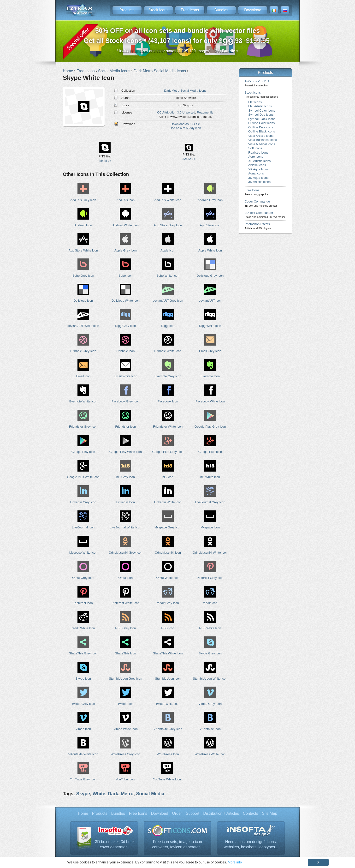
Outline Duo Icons (261, 127)
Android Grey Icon (210, 200)
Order (177, 813)
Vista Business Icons (263, 140)
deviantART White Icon (83, 326)
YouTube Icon (125, 779)
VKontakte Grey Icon (168, 729)
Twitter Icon (125, 704)
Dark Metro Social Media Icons (185, 91)
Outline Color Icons (261, 123)
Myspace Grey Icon (168, 527)
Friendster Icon (125, 427)
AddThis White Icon (168, 200)
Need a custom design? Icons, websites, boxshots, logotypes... (251, 844)
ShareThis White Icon (168, 653)
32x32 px (189, 159)
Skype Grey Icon (210, 653)
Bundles (221, 10)
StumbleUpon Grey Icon (125, 679)
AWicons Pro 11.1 (257, 83)
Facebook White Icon (210, 401)
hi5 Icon (168, 477)
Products (127, 10)
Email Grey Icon (210, 351)
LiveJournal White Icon (126, 527)
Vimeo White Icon (126, 729)
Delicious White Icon (126, 301)
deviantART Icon (210, 301)
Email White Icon (126, 376)
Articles (233, 813)
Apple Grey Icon (126, 250)
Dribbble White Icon (168, 351)
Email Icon (83, 376)
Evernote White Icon (83, 401)
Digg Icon (168, 326)
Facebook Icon (168, 401)
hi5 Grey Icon (126, 477)
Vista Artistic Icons (261, 136)
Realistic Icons (258, 153)
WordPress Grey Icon (126, 754)
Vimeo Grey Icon (210, 704)
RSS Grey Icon (125, 628)
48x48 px (105, 161)
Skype (83, 794)
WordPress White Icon (210, 754)
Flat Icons (255, 102)
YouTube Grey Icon (83, 779)
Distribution (213, 813)
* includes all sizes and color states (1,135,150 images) (178, 51)
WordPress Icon (168, 754)
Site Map (269, 813)
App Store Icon (210, 225)
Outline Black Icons (262, 131)
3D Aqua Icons (258, 178)
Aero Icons (256, 157)
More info (235, 862)
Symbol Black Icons (262, 119)
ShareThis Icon (126, 653)
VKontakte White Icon (83, 754)
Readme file (205, 112)
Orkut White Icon (168, 578)
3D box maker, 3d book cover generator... (115, 844)
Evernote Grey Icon (168, 376)
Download (253, 10)
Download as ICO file (185, 124)
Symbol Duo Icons (261, 115)
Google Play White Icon (126, 452)
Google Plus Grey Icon (168, 452)
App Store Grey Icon (168, 225)
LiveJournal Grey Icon (210, 502)
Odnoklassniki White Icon (210, 553)
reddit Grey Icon (168, 603)
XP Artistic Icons (259, 161)
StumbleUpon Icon (168, 679)
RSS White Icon (210, 628)
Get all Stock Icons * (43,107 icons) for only (178, 37)
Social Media (150, 794)
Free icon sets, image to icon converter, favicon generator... (178, 844)
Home (83, 813)
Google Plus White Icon (83, 477)
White (99, 794)
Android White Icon (126, 225)
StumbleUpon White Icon (210, 679)
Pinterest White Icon (125, 603)
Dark (113, 794)
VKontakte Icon (210, 729)
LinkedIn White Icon (168, 502)
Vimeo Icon (83, 729)
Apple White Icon (210, 250)
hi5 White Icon (210, 477)
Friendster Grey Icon (83, 427)
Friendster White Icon (168, 427)
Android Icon (83, 225)
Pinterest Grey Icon (210, 578)
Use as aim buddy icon (185, 128)
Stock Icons (158, 10)
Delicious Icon (83, 301)
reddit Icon (210, 603)
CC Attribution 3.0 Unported (176, 112)
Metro (127, 794)
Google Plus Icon (210, 452)
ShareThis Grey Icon (83, 653)
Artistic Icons (257, 165)
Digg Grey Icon (125, 326)
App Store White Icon (83, 250)
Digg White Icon (210, 326)
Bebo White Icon (168, 276)
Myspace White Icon (83, 553)
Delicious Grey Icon (210, 276)
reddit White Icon (83, 628)
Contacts (251, 813)
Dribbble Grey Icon (83, 351)
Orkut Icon (125, 578)
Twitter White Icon (168, 704)
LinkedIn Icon (126, 502)
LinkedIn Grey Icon (83, 502)
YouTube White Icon (167, 779)
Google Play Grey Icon (210, 427)
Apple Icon (168, 250)
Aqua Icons (256, 173)
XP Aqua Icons (258, 169)
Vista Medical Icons (262, 144)
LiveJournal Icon (83, 527)
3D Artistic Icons (259, 182)
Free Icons (190, 10)
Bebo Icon (125, 276)
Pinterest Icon (83, 603)
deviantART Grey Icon (168, 301)
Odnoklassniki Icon (168, 553)
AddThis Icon (126, 200)
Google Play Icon (83, 452)
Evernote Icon (210, 376)
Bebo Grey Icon (83, 276)
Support (193, 813)
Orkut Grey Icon (83, 578)
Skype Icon (83, 679)
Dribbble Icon (125, 351)
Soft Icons (255, 148)
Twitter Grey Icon (83, 704)
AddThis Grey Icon (83, 200)
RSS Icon (168, 628)
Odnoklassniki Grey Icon (125, 553)
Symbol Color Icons (262, 111)
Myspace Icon (210, 527)
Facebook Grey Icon (126, 401)
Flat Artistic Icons (260, 106)
